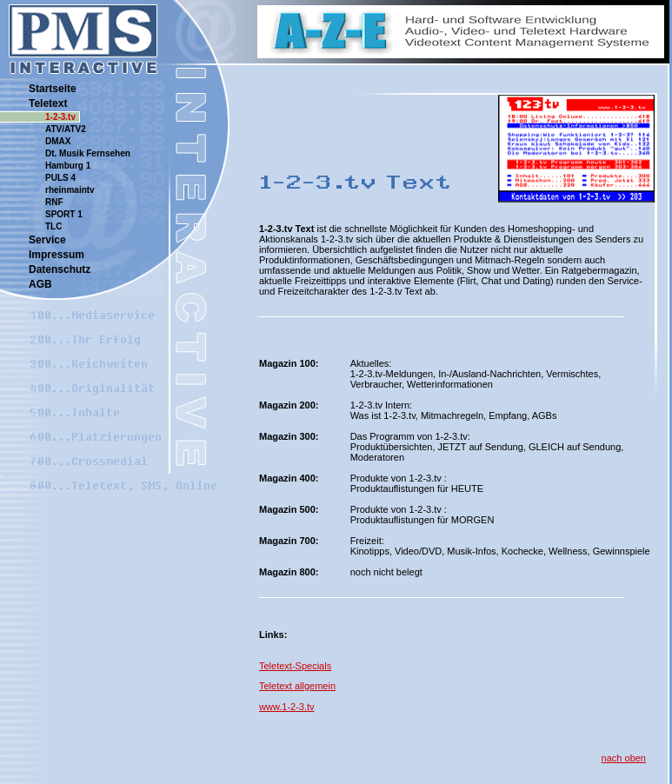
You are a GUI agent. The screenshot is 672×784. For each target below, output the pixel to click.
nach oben (624, 758)
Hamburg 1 (68, 166)
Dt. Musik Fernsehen (88, 153)
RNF (54, 202)
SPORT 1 (64, 214)
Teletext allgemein (297, 686)
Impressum (57, 255)
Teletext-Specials (295, 666)
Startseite (53, 89)
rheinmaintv (70, 190)
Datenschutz (60, 269)
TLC (53, 226)
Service (47, 240)
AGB (40, 284)
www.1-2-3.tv (287, 707)
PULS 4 (60, 178)
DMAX (58, 141)
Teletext (48, 103)
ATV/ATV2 (66, 129)
